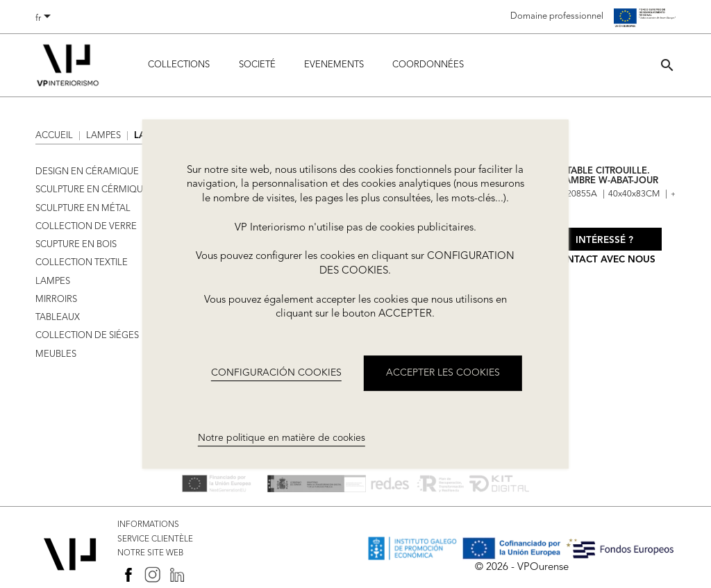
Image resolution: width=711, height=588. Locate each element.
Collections (179, 65)
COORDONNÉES (428, 65)
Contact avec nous (604, 260)
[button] (667, 65)
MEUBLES (56, 354)
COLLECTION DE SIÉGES (87, 336)
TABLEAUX (58, 318)
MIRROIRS (56, 300)
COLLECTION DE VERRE (86, 227)
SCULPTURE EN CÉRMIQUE (92, 190)
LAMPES (53, 282)
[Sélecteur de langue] (45, 19)
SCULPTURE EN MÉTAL (83, 209)
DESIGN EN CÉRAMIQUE (87, 172)
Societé (257, 65)
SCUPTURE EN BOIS (76, 245)
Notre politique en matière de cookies (282, 439)
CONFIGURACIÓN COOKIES (276, 373)
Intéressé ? (604, 241)
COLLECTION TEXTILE (82, 263)
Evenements (334, 65)
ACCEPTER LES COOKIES (443, 373)
